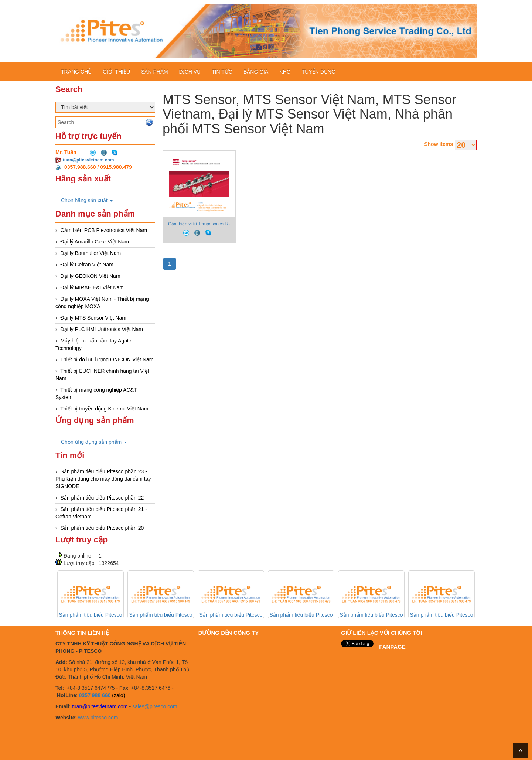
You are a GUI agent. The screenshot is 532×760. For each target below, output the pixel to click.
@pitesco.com (161, 706)
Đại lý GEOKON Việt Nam (91, 276)
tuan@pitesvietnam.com (88, 160)
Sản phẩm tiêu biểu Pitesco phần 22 (102, 498)
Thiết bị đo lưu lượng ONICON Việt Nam (107, 359)
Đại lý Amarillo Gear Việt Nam (95, 242)
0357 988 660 (95, 695)
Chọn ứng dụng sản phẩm (94, 442)
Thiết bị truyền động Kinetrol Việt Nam (104, 409)
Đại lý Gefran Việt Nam (87, 265)
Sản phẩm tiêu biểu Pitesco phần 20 (102, 528)
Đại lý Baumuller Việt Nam (91, 253)
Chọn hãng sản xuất (87, 200)
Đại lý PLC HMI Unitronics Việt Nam (102, 329)
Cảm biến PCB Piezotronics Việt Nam (104, 230)
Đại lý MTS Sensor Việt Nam (93, 318)
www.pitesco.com (98, 718)
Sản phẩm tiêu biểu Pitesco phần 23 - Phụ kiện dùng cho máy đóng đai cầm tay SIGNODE (103, 479)
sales (138, 706)
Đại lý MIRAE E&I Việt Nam (92, 287)
